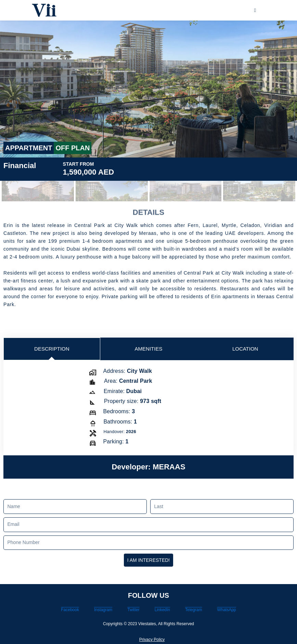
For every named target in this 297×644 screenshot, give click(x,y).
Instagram (103, 610)
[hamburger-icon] (255, 10)
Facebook (70, 610)
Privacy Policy (152, 640)
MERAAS (169, 467)
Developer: (132, 467)
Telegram (193, 610)
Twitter (133, 610)
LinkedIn (162, 610)
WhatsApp (226, 610)
